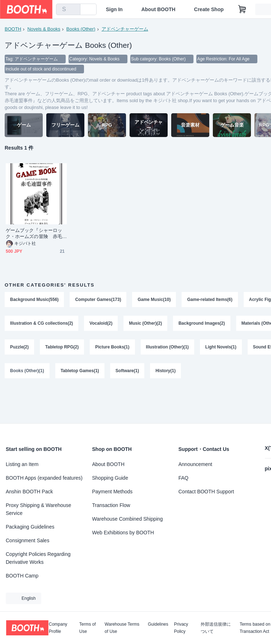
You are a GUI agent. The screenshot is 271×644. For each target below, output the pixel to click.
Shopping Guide (110, 478)
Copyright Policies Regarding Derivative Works (38, 558)
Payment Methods (113, 492)
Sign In (114, 9)
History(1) (165, 371)
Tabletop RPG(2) (62, 347)
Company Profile (58, 628)
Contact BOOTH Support (206, 492)
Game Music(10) (154, 300)
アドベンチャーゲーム (125, 29)
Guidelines (158, 624)
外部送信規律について (216, 628)
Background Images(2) (202, 323)
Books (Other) (81, 29)
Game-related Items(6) (210, 300)
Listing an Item (22, 464)
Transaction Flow (111, 505)
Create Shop (209, 9)
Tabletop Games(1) (80, 371)
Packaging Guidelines (30, 527)
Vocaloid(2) (101, 323)
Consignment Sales (27, 540)
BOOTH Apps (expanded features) (44, 478)
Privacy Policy (181, 628)
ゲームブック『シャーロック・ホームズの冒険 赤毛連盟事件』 (34, 234)
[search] (73, 10)
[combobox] (68, 9)
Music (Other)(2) (145, 323)
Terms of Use (88, 628)
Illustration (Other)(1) (167, 347)
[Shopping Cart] (242, 9)
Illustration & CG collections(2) (41, 323)
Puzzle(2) (19, 347)
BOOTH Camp (22, 576)
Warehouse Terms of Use (122, 628)
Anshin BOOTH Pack (29, 492)
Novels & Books (44, 29)
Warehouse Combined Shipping (128, 519)
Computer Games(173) (98, 300)
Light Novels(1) (221, 347)
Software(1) (127, 371)
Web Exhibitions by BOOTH (123, 533)
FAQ (183, 478)
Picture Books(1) (112, 347)
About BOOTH (158, 9)
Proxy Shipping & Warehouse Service (38, 509)
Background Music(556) (34, 300)
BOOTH (13, 29)
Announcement (195, 464)
